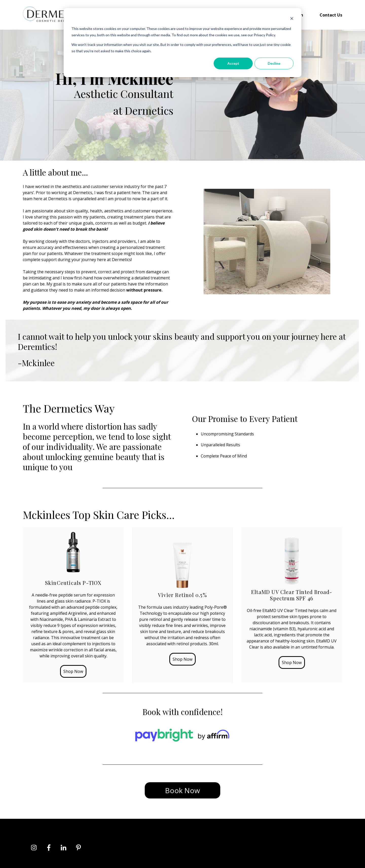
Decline (274, 63)
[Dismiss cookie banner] (292, 19)
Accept (233, 63)
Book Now (182, 790)
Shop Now (73, 671)
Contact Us (331, 15)
